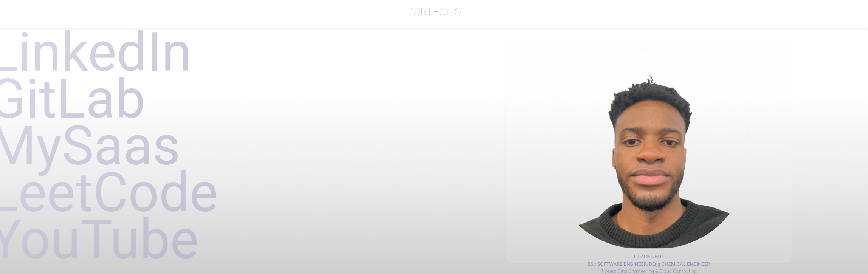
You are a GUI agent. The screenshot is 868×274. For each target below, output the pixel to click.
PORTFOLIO (434, 12)
